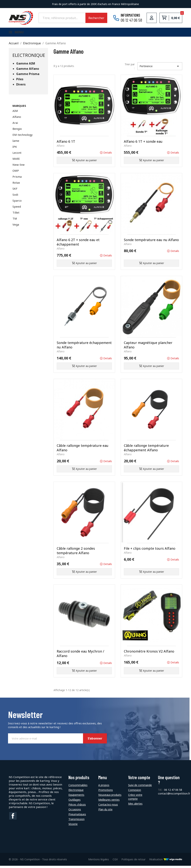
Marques (19, 108)
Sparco (17, 203)
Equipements (76, 797)
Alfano (17, 119)
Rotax (16, 185)
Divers (21, 87)
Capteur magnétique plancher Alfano (148, 347)
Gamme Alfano (28, 71)
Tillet (16, 215)
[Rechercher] (62, 18)
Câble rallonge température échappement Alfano (146, 450)
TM (15, 221)
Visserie (73, 826)
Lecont (17, 155)
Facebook (13, 818)
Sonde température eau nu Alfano (151, 242)
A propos (104, 787)
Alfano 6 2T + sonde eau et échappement (78, 244)
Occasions (75, 812)
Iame (16, 143)
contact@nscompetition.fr (174, 796)
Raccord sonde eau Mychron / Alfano (80, 656)
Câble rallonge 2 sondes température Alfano (76, 553)
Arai (15, 125)
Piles (20, 81)
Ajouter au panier (84, 162)
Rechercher (96, 18)
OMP (16, 173)
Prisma (17, 179)
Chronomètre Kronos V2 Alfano (149, 653)
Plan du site (105, 812)
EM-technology (23, 137)
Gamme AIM (26, 66)
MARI (16, 161)
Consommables (78, 787)
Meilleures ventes (109, 802)
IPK (15, 149)
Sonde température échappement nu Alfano (84, 347)
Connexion (135, 792)
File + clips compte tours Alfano (150, 551)
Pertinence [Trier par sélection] (160, 68)
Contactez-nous (108, 807)
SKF (15, 191)
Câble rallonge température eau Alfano (83, 450)
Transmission (76, 821)
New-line (19, 167)
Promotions (106, 792)
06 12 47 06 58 (173, 792)
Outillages (75, 802)
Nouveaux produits (110, 797)
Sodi (15, 197)
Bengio (17, 131)
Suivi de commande (140, 787)
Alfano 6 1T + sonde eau (143, 144)
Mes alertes (135, 806)
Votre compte (139, 780)
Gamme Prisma (28, 76)
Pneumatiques (77, 816)
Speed (17, 209)
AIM (15, 113)
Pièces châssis (77, 807)
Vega (16, 227)
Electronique (29, 57)
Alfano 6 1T (66, 144)
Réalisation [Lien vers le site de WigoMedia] (166, 862)
